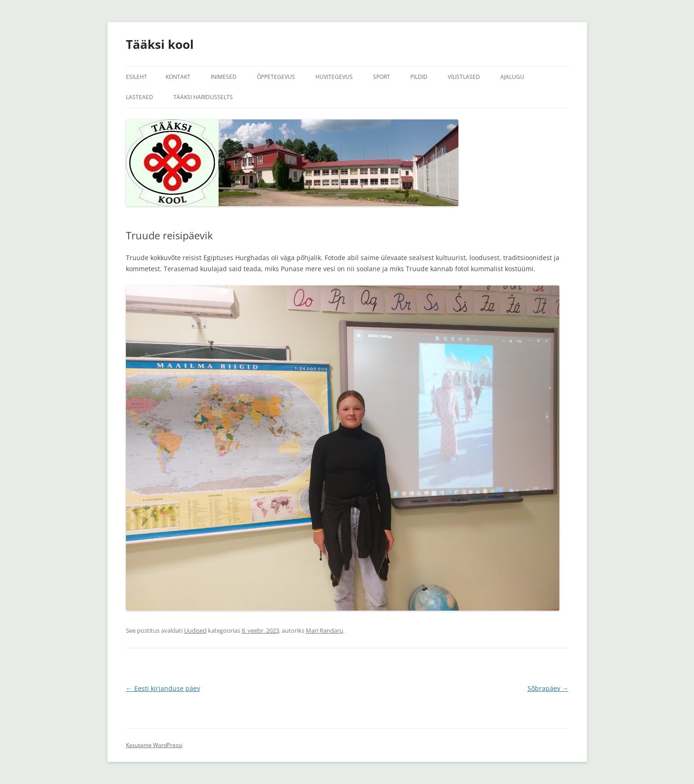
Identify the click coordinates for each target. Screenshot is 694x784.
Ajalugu (512, 77)
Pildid (419, 77)
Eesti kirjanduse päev (163, 688)
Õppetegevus (276, 77)
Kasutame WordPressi (154, 745)
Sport (382, 77)
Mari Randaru (324, 630)
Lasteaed (139, 97)
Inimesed (224, 77)
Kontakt (178, 77)
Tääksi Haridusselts (203, 97)
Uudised (195, 630)
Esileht (136, 77)
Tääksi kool (160, 44)
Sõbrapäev (548, 688)
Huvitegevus (334, 77)
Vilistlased (464, 77)
